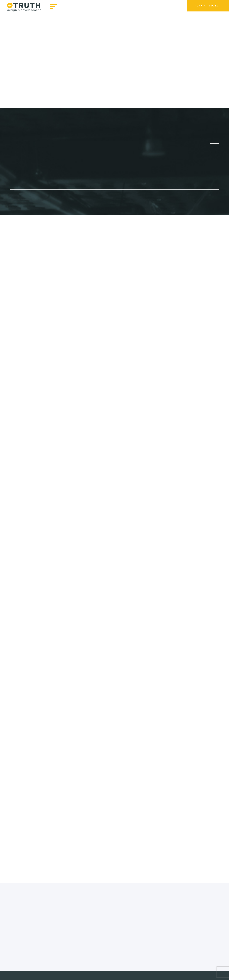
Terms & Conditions (89, 966)
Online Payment (143, 966)
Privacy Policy (117, 966)
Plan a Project (208, 6)
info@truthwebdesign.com (88, 952)
